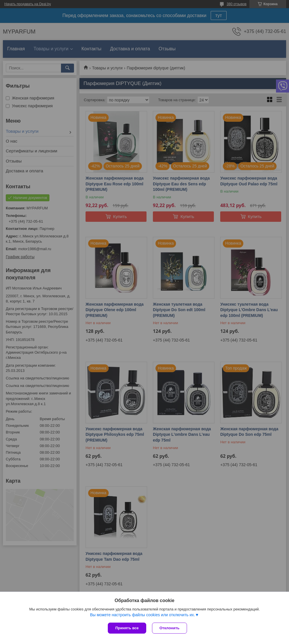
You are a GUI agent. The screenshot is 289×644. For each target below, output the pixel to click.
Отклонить (169, 628)
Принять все (127, 628)
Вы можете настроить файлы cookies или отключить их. (142, 615)
